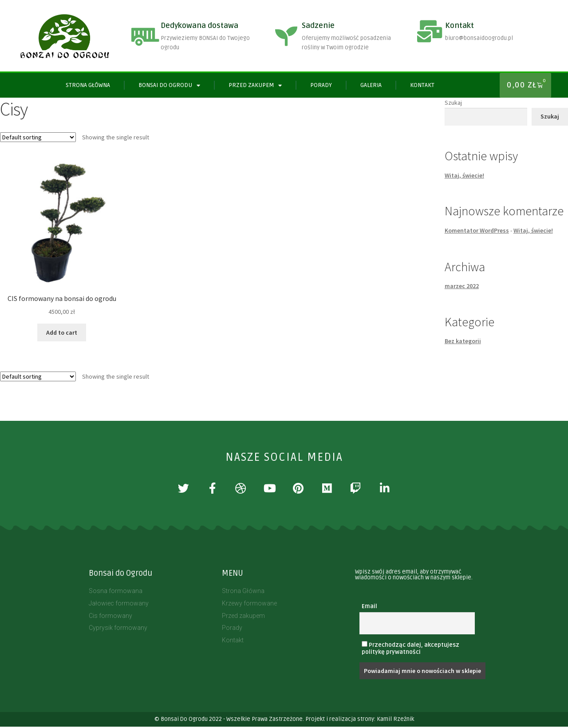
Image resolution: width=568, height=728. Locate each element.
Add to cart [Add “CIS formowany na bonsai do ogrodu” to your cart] (62, 332)
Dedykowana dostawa (199, 26)
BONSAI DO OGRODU (169, 85)
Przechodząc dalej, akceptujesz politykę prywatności (410, 650)
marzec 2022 (462, 286)
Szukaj (453, 103)
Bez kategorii (463, 341)
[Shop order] (38, 137)
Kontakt (460, 26)
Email (369, 608)
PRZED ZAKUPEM (255, 85)
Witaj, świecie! (464, 175)
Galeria (371, 85)
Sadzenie (318, 26)
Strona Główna (88, 85)
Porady (321, 85)
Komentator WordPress (477, 230)
